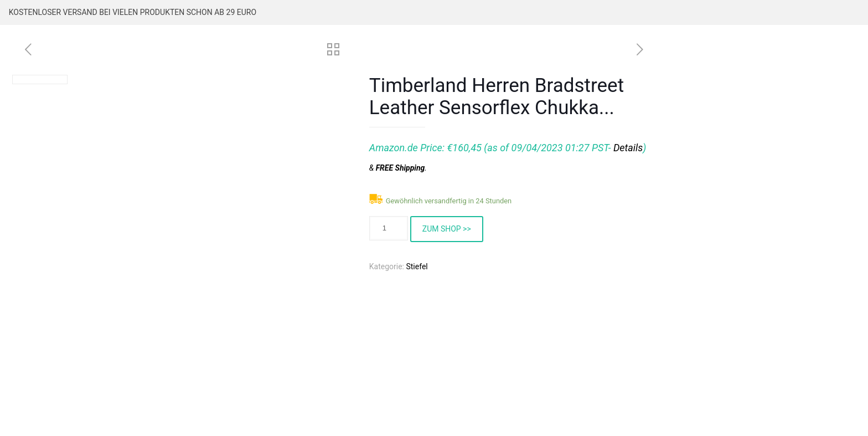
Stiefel (417, 266)
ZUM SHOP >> (447, 229)
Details (628, 148)
